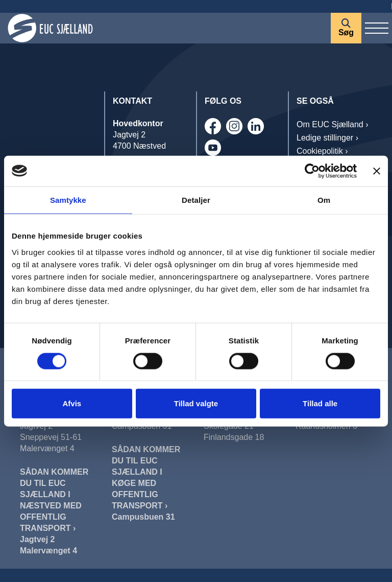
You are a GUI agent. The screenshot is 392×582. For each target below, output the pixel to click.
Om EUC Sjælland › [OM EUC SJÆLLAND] (332, 124)
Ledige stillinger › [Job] (327, 138)
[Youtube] (213, 148)
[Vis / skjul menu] (377, 28)
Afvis (72, 403)
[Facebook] (213, 126)
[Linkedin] (256, 126)
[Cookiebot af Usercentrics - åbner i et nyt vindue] (312, 171)
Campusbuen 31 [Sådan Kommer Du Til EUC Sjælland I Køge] (143, 517)
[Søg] (346, 28)
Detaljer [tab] (196, 200)
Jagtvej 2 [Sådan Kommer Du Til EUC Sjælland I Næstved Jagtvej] (37, 539)
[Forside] (165, 28)
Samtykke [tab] (68, 200)
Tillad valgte (196, 403)
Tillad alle (320, 403)
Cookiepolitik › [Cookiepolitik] (322, 151)
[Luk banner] (377, 171)
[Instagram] (234, 126)
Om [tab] (324, 200)
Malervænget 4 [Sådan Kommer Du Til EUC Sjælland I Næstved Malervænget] (48, 551)
